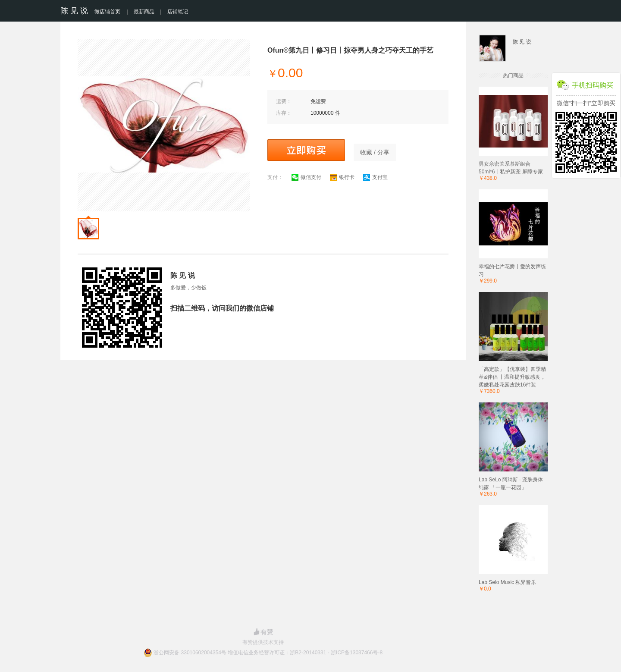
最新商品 (144, 12)
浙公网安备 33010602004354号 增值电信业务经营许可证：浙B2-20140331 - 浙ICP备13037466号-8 (268, 653)
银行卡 (342, 177)
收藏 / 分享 (375, 152)
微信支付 (306, 177)
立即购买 (306, 150)
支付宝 (375, 177)
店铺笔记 (178, 12)
